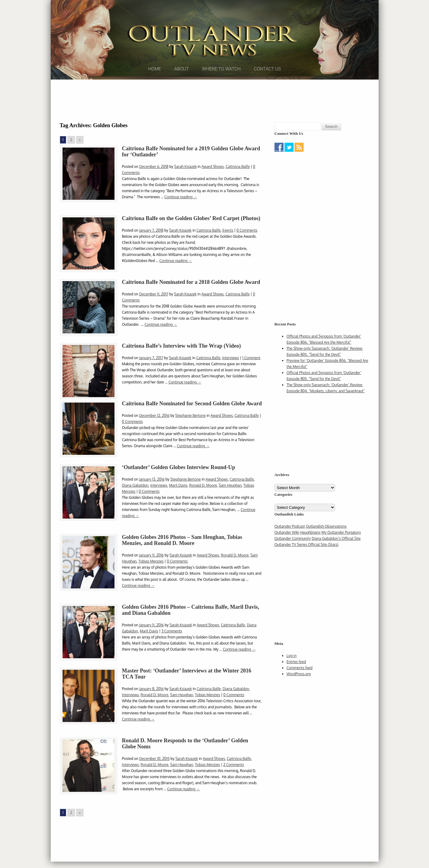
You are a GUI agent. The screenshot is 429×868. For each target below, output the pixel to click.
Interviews (231, 366)
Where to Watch (221, 82)
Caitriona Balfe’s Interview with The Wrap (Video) (182, 354)
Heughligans (310, 541)
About (182, 82)
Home (155, 82)
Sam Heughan (230, 494)
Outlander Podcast (290, 535)
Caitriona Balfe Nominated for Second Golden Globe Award (192, 412)
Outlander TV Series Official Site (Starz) (306, 553)
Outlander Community (293, 547)
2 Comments (233, 773)
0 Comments (247, 239)
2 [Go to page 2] (71, 148)
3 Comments (172, 640)
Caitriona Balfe (238, 175)
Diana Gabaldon (135, 494)
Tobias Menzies (151, 570)
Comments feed (300, 676)
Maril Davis (178, 494)
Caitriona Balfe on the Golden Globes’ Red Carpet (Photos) (191, 227)
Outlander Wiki (287, 541)
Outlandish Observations (326, 535)
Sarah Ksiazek (186, 175)
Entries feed (296, 670)
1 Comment (251, 366)
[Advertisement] (215, 108)
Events (228, 239)
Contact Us (267, 82)
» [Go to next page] (80, 148)
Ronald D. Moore (203, 494)
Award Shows (213, 175)
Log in (292, 664)
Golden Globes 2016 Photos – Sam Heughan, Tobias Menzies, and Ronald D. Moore (182, 549)
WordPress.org (299, 682)
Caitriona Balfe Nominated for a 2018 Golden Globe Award (191, 291)
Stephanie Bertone (190, 424)
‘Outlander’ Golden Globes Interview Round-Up (179, 476)
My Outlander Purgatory (341, 541)
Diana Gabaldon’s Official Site (336, 547)
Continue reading (181, 205)
